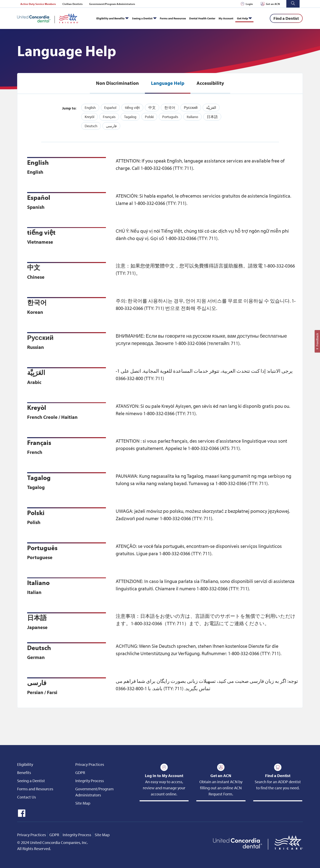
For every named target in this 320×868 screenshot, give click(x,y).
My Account (226, 18)
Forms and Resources (173, 18)
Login (249, 4)
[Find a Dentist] (286, 18)
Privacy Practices (90, 764)
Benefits (24, 772)
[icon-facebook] (21, 815)
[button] (293, 4)
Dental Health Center (202, 18)
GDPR (80, 772)
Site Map (83, 803)
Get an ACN (273, 4)
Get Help (242, 18)
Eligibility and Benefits (110, 18)
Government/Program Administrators (112, 4)
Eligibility (25, 764)
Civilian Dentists (73, 4)
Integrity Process (90, 781)
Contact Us (27, 797)
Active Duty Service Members (38, 4)
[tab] (117, 83)
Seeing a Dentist (142, 18)
